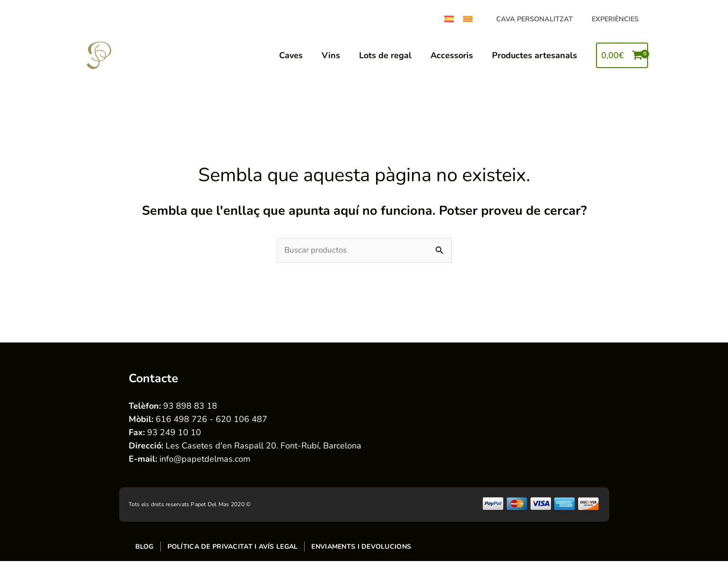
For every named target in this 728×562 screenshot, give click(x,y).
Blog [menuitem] (145, 547)
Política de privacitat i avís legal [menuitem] (233, 547)
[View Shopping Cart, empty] (622, 56)
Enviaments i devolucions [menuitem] (361, 547)
